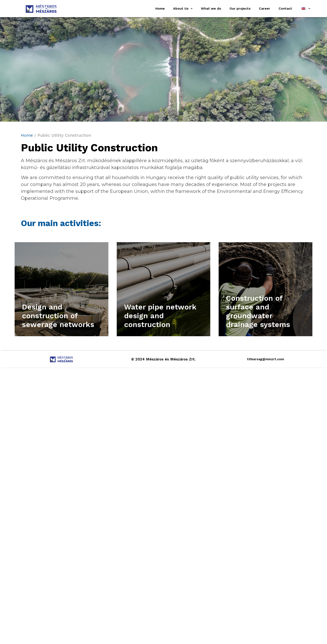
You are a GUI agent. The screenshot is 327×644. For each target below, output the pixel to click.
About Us (183, 9)
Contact (285, 8)
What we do (211, 8)
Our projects (240, 8)
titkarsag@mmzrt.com (266, 359)
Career (265, 8)
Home (160, 8)
